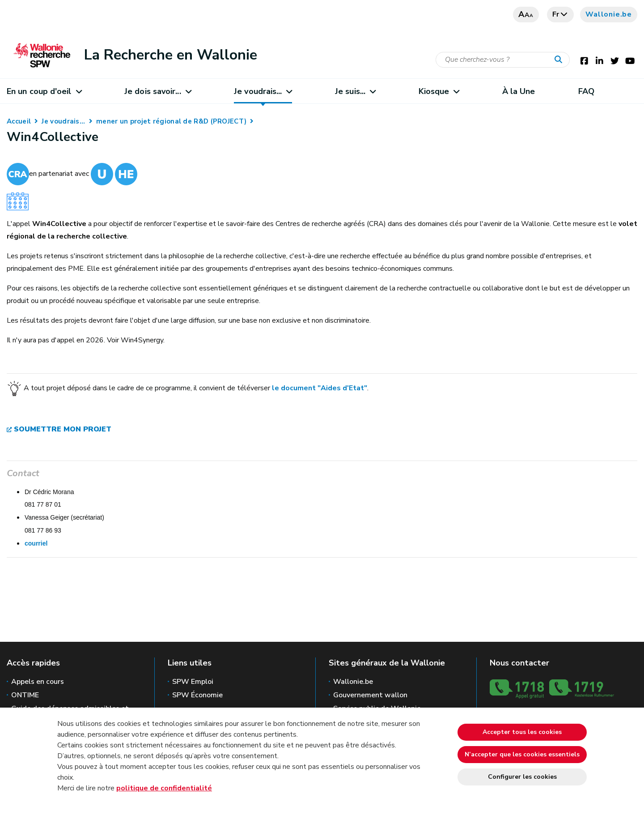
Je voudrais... (263, 91)
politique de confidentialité (164, 788)
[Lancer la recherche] (560, 60)
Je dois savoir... (158, 91)
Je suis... (355, 91)
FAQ (586, 91)
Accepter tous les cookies (522, 732)
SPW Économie (197, 695)
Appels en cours (38, 682)
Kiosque (439, 91)
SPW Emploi (193, 682)
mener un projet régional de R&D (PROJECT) (171, 121)
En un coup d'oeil (44, 91)
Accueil (19, 121)
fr (561, 14)
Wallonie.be (609, 14)
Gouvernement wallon (370, 695)
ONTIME (25, 695)
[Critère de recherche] (503, 60)
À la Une (519, 91)
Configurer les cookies (522, 777)
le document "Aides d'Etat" (320, 388)
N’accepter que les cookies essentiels (522, 754)
